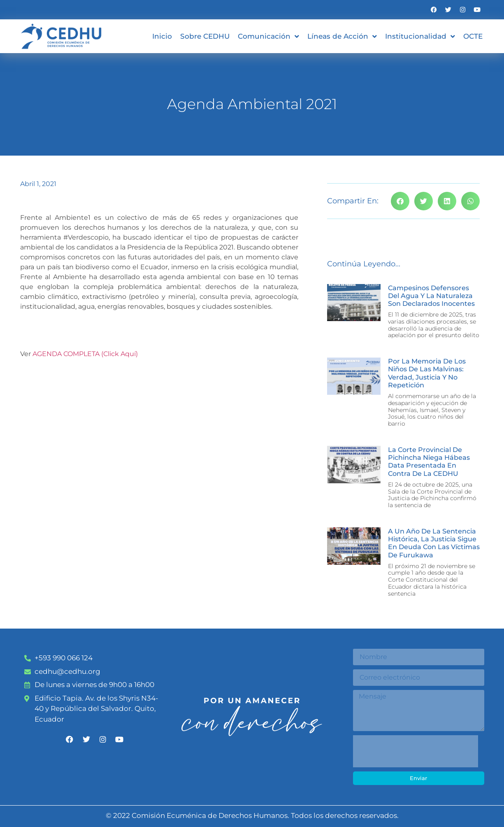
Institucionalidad (420, 36)
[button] (400, 201)
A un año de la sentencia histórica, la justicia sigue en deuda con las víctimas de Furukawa (434, 543)
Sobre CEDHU (205, 36)
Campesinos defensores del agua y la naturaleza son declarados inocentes (431, 296)
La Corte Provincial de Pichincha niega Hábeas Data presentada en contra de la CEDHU (429, 462)
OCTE (473, 36)
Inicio (162, 36)
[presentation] (416, 751)
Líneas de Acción (342, 36)
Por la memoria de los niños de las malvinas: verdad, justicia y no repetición (427, 373)
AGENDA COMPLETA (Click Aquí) (85, 354)
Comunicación (268, 36)
